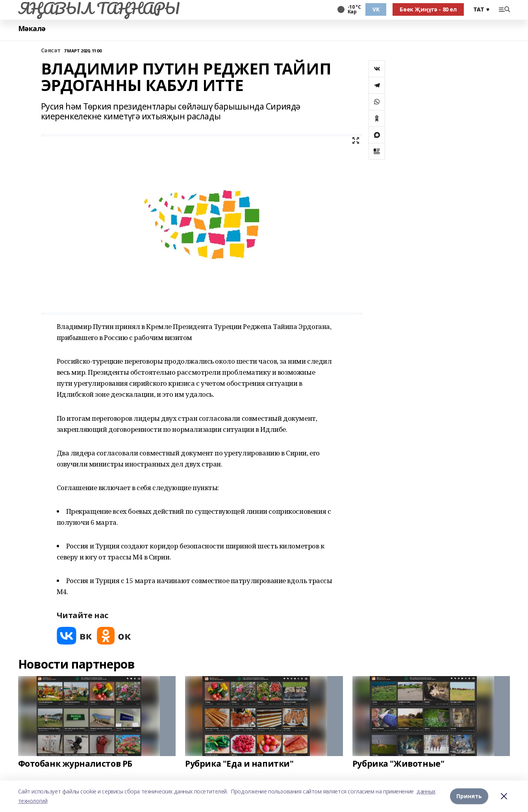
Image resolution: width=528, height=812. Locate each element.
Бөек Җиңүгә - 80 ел (428, 9)
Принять (469, 796)
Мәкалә (32, 29)
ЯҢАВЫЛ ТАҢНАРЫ (99, 8)
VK (376, 9)
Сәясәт (51, 51)
